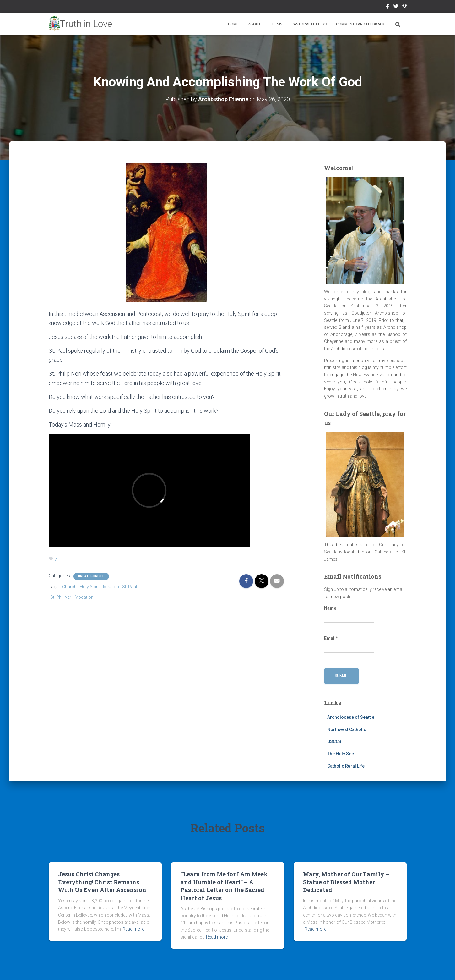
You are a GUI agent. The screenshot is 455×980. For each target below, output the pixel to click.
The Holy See (341, 754)
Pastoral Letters (309, 24)
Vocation (84, 597)
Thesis (276, 24)
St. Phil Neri (61, 597)
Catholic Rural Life (346, 766)
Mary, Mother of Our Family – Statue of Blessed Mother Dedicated (346, 882)
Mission (111, 587)
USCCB (334, 741)
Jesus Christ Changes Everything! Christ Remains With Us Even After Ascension (102, 882)
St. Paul (130, 587)
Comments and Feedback (360, 24)
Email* (349, 645)
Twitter (396, 7)
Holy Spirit (90, 587)
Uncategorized (91, 576)
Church (69, 587)
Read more (133, 929)
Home (233, 24)
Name (349, 614)
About (254, 24)
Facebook (387, 7)
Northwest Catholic (347, 729)
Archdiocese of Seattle (351, 717)
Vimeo (404, 7)
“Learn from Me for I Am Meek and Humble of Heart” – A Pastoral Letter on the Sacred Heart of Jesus (224, 886)
